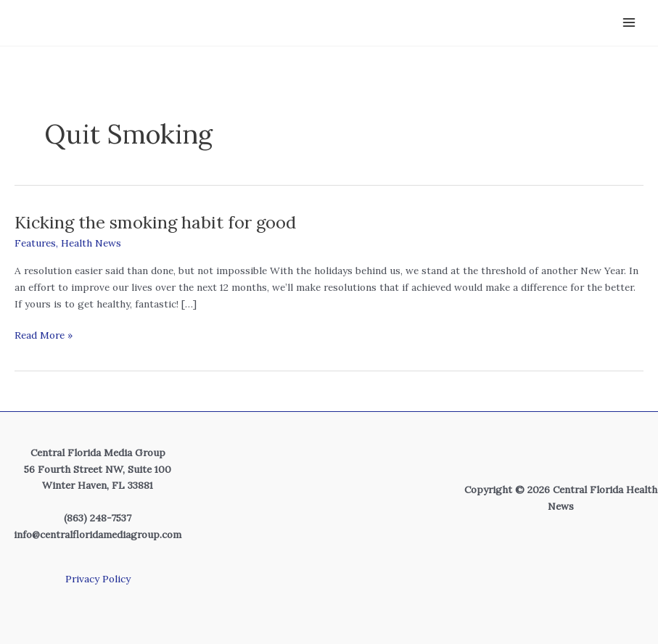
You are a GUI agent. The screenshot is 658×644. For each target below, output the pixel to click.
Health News (91, 243)
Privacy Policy (98, 579)
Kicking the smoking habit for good (155, 221)
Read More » (44, 335)
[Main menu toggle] (629, 23)
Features (35, 243)
